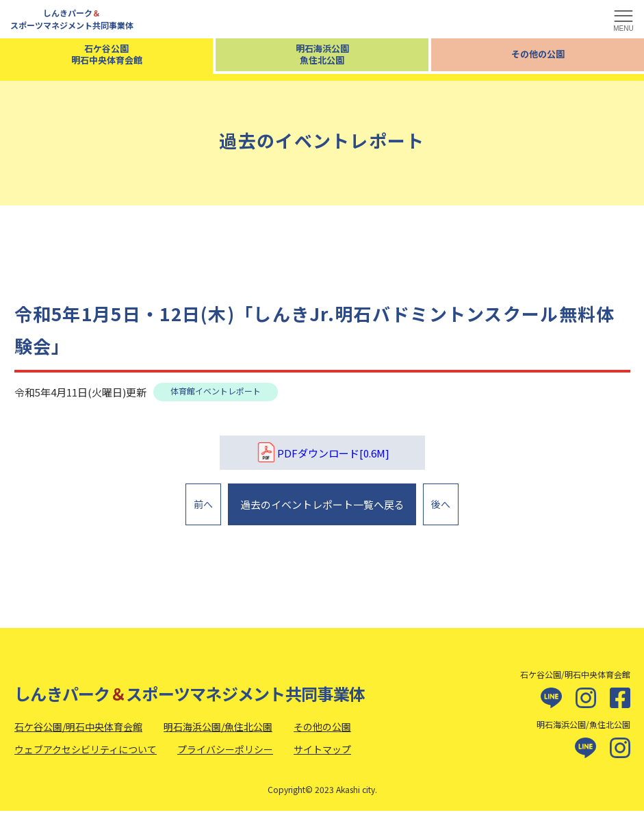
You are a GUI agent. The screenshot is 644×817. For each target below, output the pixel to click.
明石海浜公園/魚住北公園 (218, 733)
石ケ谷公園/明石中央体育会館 (78, 733)
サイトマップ (322, 756)
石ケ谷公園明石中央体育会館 (107, 54)
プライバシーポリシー (225, 756)
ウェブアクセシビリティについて (86, 756)
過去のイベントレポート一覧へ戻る (321, 507)
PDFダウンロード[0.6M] (322, 453)
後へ (441, 507)
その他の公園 (538, 54)
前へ (203, 507)
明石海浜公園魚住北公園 (322, 54)
